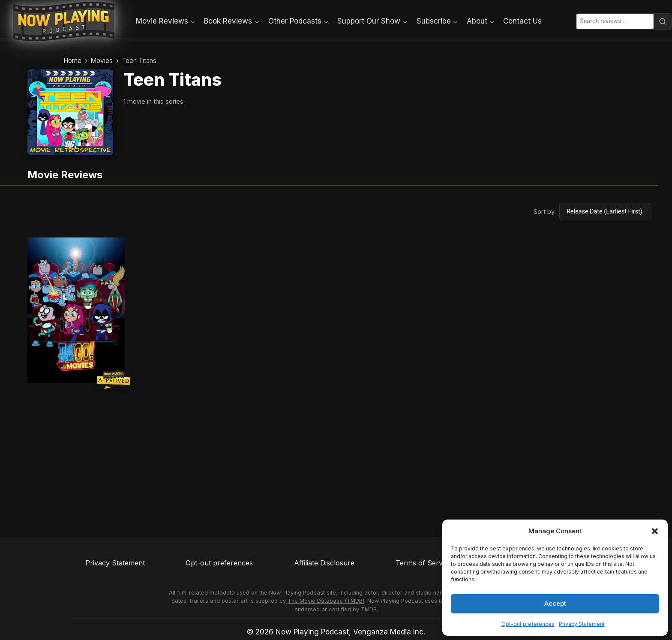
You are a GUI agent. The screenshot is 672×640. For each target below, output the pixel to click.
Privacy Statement (582, 624)
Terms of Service (424, 563)
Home (72, 61)
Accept (555, 603)
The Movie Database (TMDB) (326, 601)
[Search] (663, 21)
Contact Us (522, 21)
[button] (655, 531)
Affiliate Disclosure (324, 563)
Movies (102, 61)
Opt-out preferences (528, 624)
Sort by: (545, 212)
